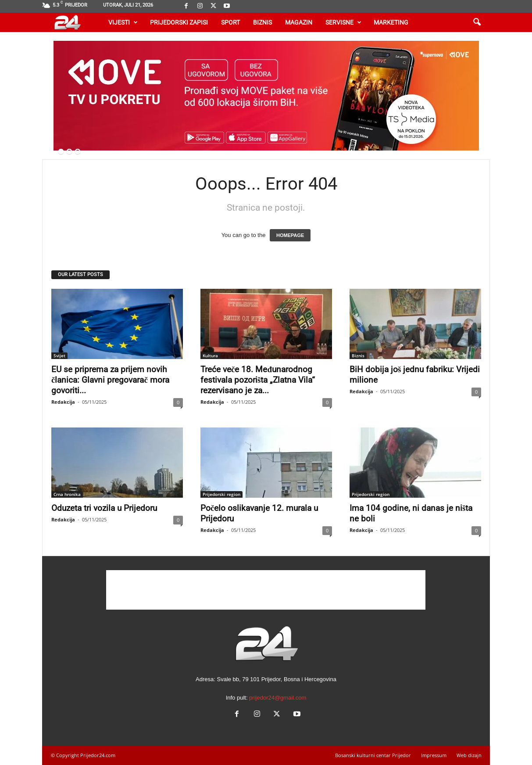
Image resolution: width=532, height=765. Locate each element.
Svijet (59, 356)
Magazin (299, 22)
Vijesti (123, 22)
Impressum (434, 755)
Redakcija (63, 402)
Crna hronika (67, 494)
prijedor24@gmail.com (278, 698)
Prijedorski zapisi (179, 22)
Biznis (262, 22)
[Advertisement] (266, 590)
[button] (477, 22)
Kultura (210, 356)
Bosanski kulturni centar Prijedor (373, 755)
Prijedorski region (221, 494)
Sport (230, 22)
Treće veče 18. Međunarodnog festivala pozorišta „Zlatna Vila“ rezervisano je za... (258, 380)
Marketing (391, 22)
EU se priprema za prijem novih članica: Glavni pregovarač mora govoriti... (110, 380)
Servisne (343, 22)
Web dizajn (469, 755)
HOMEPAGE (290, 235)
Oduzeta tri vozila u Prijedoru (104, 508)
